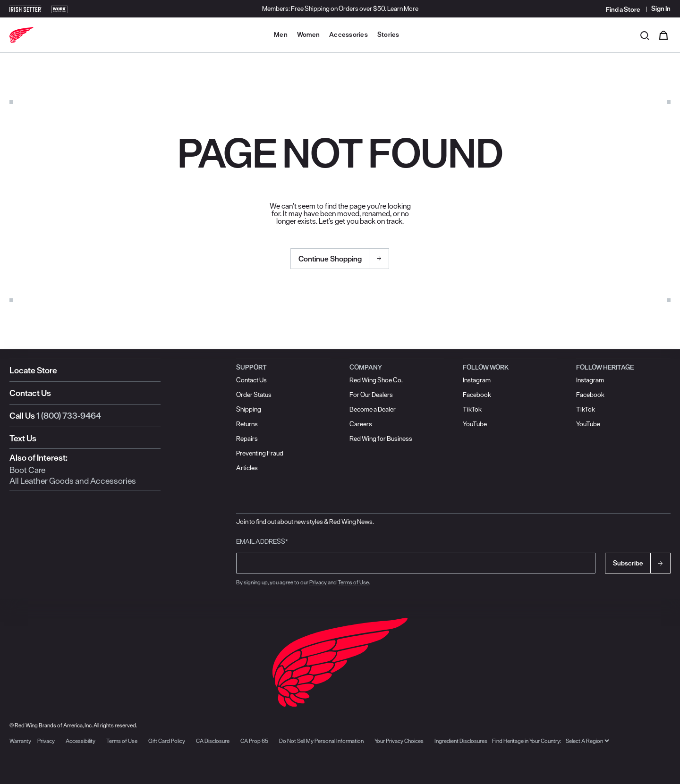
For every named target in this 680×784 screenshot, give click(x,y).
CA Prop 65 (254, 741)
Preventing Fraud (260, 453)
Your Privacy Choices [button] (399, 741)
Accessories (348, 34)
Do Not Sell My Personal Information (321, 741)
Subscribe (628, 563)
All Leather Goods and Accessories (73, 481)
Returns (247, 424)
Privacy (318, 582)
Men (281, 34)
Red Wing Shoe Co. (376, 380)
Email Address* (262, 541)
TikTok (472, 409)
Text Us (23, 438)
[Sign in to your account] (659, 9)
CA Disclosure (213, 741)
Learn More (403, 8)
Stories (388, 34)
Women (308, 34)
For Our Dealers (371, 395)
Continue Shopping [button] (330, 259)
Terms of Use (353, 582)
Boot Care (27, 470)
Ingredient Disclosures (461, 741)
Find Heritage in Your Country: (527, 741)
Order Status (254, 395)
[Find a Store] (624, 9)
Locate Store (33, 370)
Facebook (477, 395)
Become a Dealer (373, 409)
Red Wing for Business (381, 438)
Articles (247, 468)
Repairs (247, 438)
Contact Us (30, 393)
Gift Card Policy (167, 741)
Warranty (20, 741)
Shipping (249, 409)
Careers (361, 424)
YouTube (475, 424)
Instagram (477, 380)
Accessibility (81, 741)
